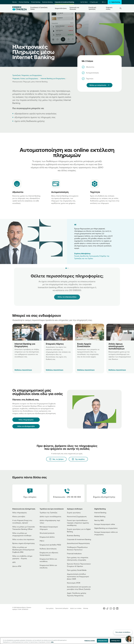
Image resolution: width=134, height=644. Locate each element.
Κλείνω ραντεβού (19, 516)
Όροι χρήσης (50, 608)
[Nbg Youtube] (114, 608)
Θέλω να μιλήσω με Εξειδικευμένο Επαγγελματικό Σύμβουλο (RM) (23, 550)
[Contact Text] (67, 493)
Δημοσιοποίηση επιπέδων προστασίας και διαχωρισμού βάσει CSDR (78, 576)
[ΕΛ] (104, 2)
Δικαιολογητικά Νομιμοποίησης (78, 543)
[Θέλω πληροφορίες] (26, 420)
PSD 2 (42, 541)
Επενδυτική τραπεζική (92, 8)
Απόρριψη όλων (103, 641)
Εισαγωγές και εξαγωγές (75, 8)
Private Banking (36, 2)
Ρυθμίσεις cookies (90, 641)
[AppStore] (101, 539)
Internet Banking (100, 513)
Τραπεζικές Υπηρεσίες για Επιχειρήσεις (27, 75)
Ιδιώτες (15, 2)
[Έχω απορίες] (30, 493)
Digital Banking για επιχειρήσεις (106, 528)
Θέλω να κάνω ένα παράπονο (23, 539)
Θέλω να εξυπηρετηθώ (26, 426)
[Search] (121, 8)
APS (14, 562)
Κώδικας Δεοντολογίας (48, 549)
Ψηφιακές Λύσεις (109, 8)
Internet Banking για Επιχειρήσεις (53, 78)
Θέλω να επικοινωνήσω (67, 293)
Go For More (84, 2)
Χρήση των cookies (76, 608)
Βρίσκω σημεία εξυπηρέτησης (24, 543)
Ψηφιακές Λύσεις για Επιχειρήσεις (25, 78)
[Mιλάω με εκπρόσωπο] (99, 85)
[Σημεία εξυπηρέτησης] (104, 493)
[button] (66, 268)
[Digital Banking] (115, 2)
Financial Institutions (74, 554)
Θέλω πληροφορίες (20, 513)
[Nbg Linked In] (117, 608)
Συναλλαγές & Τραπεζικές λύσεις (39, 8)
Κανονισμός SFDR (74, 583)
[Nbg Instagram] (111, 608)
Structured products (47, 533)
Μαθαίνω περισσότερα (23, 370)
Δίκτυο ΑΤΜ (17, 566)
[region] (67, 641)
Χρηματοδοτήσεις (61, 8)
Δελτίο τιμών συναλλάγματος (50, 516)
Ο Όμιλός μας (94, 2)
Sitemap (86, 608)
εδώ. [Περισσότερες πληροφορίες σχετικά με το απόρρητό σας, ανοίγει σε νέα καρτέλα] (52, 642)
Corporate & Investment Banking (64, 2)
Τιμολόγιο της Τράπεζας (49, 513)
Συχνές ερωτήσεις (74, 513)
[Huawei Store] (101, 542)
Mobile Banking (100, 516)
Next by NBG (99, 520)
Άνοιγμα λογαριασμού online (105, 524)
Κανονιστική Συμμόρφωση (77, 516)
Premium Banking (24, 2)
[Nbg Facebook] (104, 608)
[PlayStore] (101, 541)
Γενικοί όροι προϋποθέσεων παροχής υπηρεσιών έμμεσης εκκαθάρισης (78, 523)
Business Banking (47, 2)
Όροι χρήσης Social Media (77, 570)
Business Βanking (73, 535)
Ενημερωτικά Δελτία (47, 537)
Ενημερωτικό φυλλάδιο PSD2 (50, 545)
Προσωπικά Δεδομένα (62, 608)
